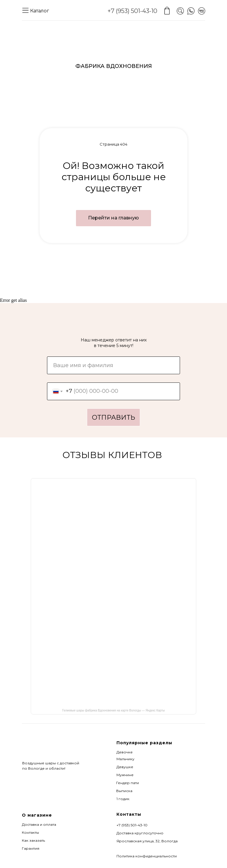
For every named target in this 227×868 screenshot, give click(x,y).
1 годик (123, 799)
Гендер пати (128, 783)
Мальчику (125, 759)
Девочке (125, 752)
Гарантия (31, 848)
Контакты (30, 832)
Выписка (124, 791)
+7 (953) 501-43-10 (132, 11)
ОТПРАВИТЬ (113, 417)
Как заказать (33, 840)
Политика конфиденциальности (147, 856)
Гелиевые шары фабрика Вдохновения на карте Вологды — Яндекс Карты (114, 710)
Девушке (125, 767)
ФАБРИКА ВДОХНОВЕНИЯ (114, 66)
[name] (113, 365)
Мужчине (125, 775)
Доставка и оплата (39, 824)
